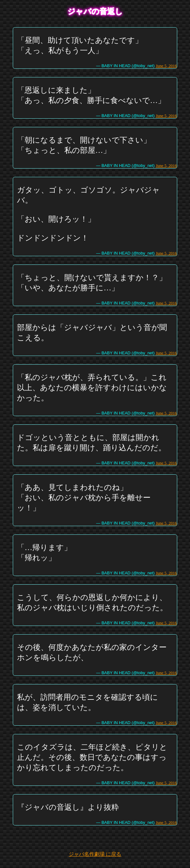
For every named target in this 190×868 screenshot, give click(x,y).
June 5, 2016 (166, 66)
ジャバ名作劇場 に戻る (95, 854)
